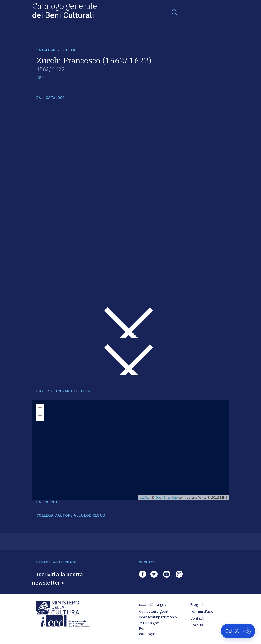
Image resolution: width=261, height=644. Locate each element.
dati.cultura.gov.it (154, 611)
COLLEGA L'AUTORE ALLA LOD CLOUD (71, 515)
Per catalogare (148, 631)
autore (70, 50)
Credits (197, 625)
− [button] (40, 416)
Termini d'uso (202, 611)
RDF (40, 77)
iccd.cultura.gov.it (154, 605)
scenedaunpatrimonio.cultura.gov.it (158, 620)
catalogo (46, 50)
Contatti (197, 618)
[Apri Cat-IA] (238, 631)
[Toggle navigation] (174, 12)
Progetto (198, 605)
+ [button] (40, 408)
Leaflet (144, 498)
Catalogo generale (65, 10)
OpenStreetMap (167, 498)
